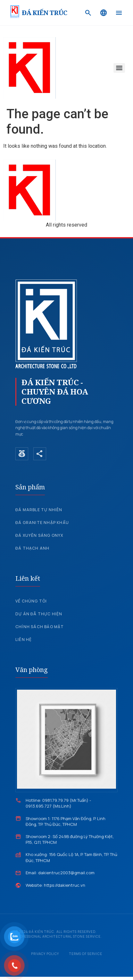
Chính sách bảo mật (40, 627)
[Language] (104, 13)
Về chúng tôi (31, 601)
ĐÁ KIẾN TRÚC (44, 13)
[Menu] (119, 13)
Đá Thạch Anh (32, 548)
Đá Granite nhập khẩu (42, 523)
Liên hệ (24, 639)
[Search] (88, 13)
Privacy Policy (45, 954)
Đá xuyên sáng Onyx (39, 535)
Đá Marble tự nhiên (39, 510)
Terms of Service (86, 954)
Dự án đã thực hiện (39, 614)
